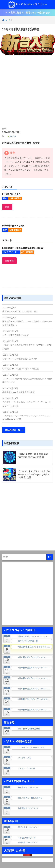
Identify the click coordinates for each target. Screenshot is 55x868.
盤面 (7, 207)
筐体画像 (9, 261)
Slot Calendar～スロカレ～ (28, 4)
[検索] (50, 557)
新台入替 (12, 136)
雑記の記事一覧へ (14, 430)
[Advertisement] (28, 92)
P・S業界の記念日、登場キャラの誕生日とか (28, 13)
